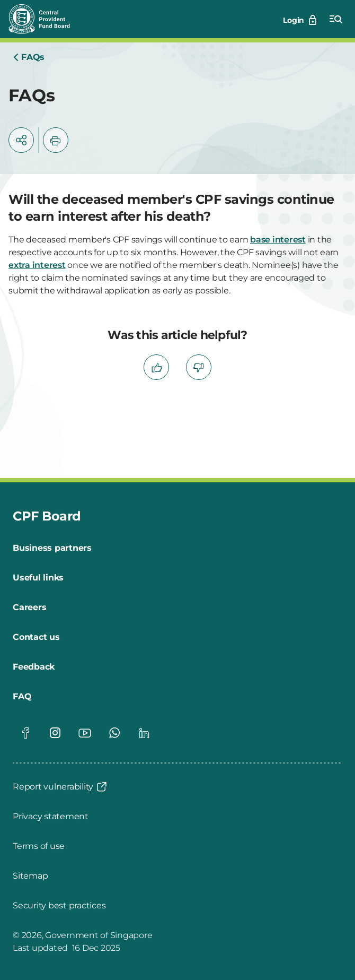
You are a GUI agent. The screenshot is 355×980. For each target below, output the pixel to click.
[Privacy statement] (51, 817)
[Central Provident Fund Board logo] (46, 19)
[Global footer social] (25, 733)
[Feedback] (34, 667)
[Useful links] (38, 578)
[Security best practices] (59, 906)
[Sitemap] (30, 876)
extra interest (37, 265)
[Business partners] (52, 548)
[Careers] (29, 608)
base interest (278, 240)
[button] (21, 140)
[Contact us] (36, 637)
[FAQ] (22, 697)
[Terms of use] (39, 846)
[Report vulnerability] (60, 787)
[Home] (29, 57)
